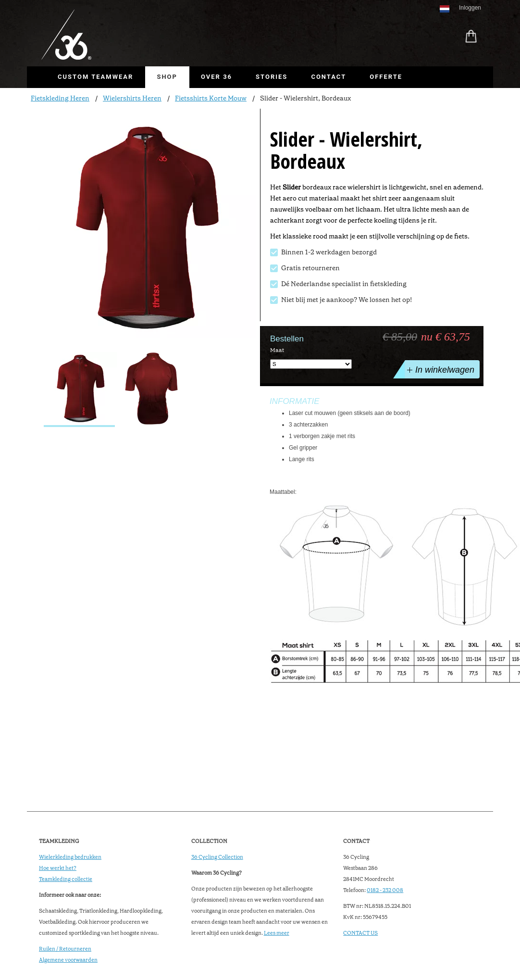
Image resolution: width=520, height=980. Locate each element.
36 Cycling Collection (217, 857)
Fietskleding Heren (60, 98)
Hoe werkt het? (58, 868)
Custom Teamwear (95, 77)
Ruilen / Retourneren (65, 949)
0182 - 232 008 (385, 890)
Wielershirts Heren (132, 98)
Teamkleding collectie (66, 879)
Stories (272, 77)
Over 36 (217, 77)
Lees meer (277, 933)
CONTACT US (360, 933)
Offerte (386, 77)
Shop (167, 77)
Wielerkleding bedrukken (70, 857)
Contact (328, 77)
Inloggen (470, 8)
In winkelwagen (440, 369)
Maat (277, 350)
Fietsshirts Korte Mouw (211, 98)
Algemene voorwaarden (68, 960)
